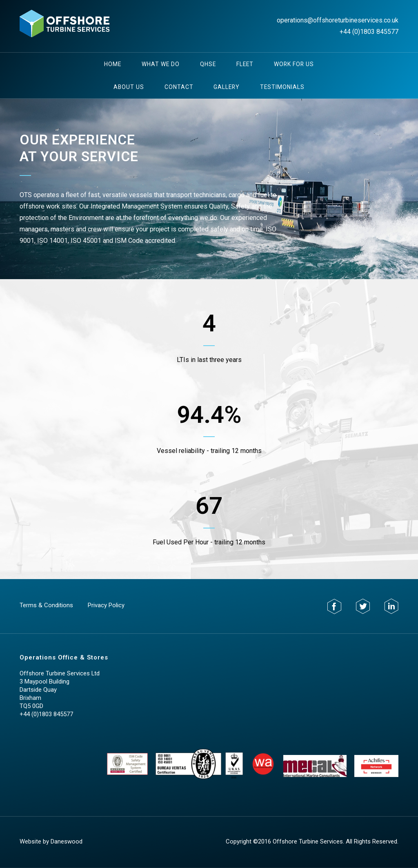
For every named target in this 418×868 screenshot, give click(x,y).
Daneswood (67, 841)
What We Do (161, 64)
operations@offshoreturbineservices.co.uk (338, 20)
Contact (179, 87)
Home (113, 64)
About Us (129, 87)
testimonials (282, 87)
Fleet (245, 64)
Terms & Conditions (46, 605)
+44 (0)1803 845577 (369, 32)
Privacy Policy (106, 605)
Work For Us (294, 64)
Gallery (227, 87)
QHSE (208, 64)
